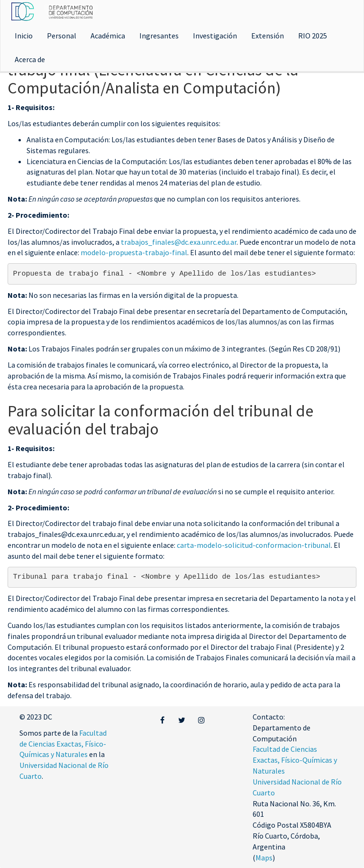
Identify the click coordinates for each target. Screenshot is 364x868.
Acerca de (30, 59)
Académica (108, 36)
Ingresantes (159, 36)
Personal (62, 36)
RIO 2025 (313, 36)
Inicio (24, 36)
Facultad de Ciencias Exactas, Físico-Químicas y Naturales (63, 744)
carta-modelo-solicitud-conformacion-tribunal (254, 545)
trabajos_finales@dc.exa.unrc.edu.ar (179, 242)
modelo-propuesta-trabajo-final (134, 252)
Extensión (268, 36)
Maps (264, 858)
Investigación (215, 36)
